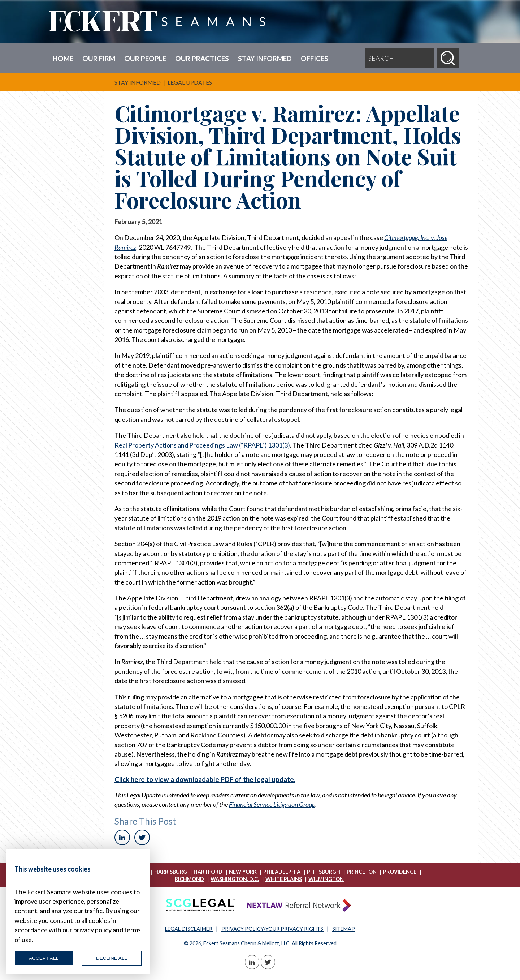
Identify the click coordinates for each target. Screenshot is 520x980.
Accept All (44, 958)
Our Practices (202, 58)
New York (243, 872)
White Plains (284, 879)
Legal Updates (190, 82)
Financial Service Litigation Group (272, 804)
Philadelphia (282, 872)
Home (63, 58)
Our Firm (99, 58)
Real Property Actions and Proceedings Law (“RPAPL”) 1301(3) (202, 445)
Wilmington (326, 879)
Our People (145, 58)
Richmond (189, 879)
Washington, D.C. (235, 879)
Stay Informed (265, 58)
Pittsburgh (324, 872)
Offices (315, 58)
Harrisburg (171, 872)
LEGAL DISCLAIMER (189, 929)
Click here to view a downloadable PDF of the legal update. (205, 779)
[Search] (448, 58)
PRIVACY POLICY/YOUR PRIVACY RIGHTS (273, 929)
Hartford (208, 872)
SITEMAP (344, 929)
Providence (400, 872)
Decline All (112, 958)
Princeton (362, 872)
